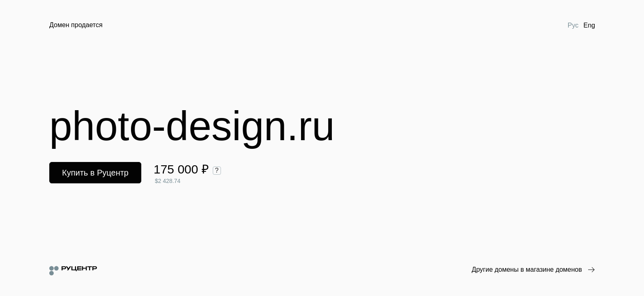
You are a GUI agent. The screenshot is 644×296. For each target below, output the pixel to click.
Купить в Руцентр (95, 173)
